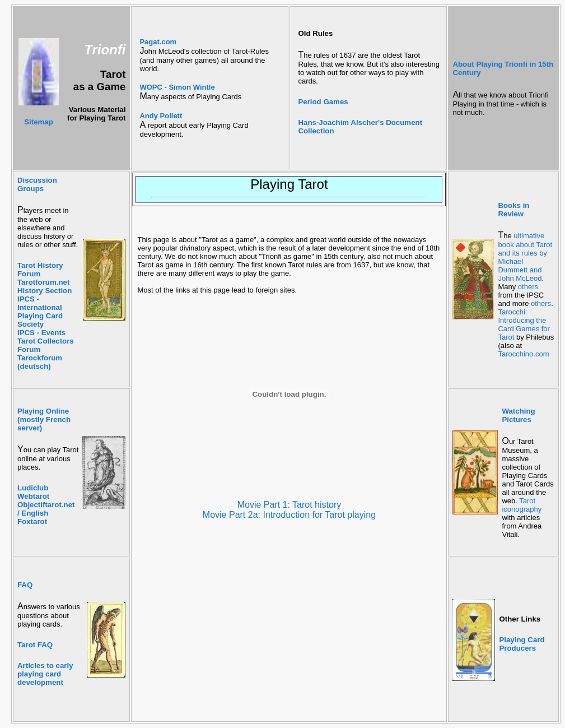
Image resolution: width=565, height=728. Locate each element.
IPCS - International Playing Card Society (40, 312)
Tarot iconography (522, 505)
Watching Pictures (518, 415)
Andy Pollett (161, 116)
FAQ (25, 585)
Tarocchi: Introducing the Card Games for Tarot (524, 324)
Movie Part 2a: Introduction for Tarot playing (289, 515)
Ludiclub (33, 488)
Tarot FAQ (35, 645)
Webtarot (33, 496)
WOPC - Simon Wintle (177, 87)
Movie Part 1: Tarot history (289, 505)
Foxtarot (32, 521)
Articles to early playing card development (45, 674)
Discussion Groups (37, 184)
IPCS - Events (41, 333)
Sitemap (39, 122)
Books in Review (513, 210)
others (528, 287)
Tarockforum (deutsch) (40, 362)
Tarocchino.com (523, 354)
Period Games (323, 102)
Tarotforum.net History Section (45, 286)
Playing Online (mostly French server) (44, 419)
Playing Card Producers (522, 644)
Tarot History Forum (40, 270)
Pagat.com (158, 42)
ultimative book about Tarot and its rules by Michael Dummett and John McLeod (525, 257)
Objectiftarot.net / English (46, 509)
